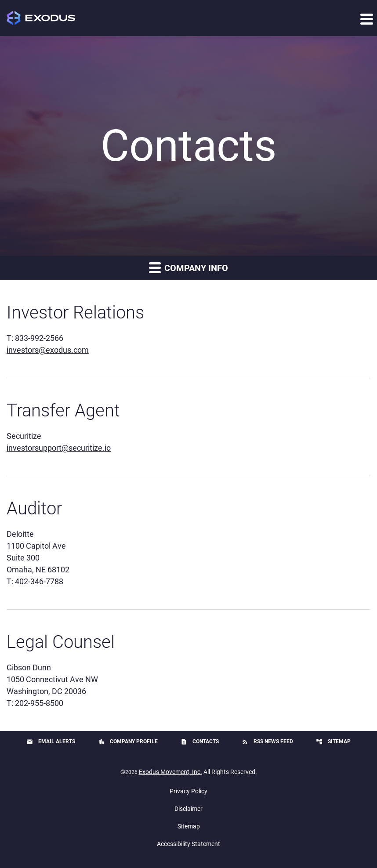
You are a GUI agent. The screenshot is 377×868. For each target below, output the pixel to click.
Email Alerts (51, 742)
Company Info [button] (188, 267)
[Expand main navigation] (366, 18)
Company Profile (128, 742)
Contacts (200, 742)
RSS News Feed (267, 742)
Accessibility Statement (188, 844)
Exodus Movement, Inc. (170, 772)
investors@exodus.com (48, 350)
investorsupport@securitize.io (59, 448)
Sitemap (333, 742)
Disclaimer (188, 809)
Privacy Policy (188, 791)
